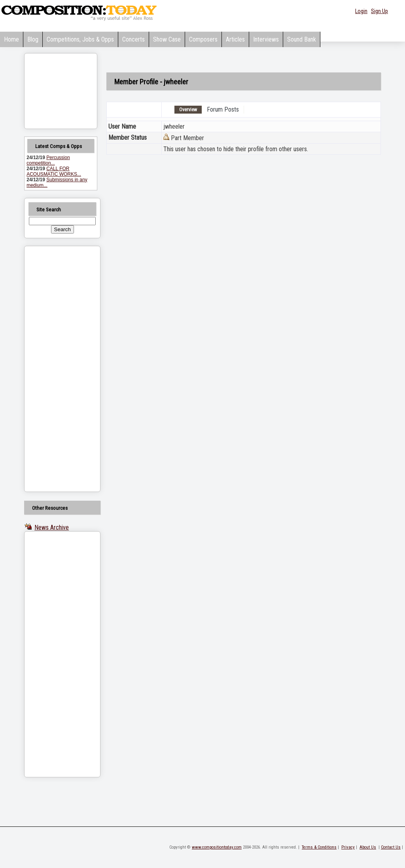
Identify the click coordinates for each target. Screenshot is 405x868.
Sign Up (379, 11)
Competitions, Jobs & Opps (80, 39)
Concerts (133, 39)
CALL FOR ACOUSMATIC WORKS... (54, 171)
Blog (33, 39)
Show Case (167, 39)
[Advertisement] (52, 369)
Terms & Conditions (319, 847)
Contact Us (391, 847)
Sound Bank (302, 39)
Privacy (348, 847)
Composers (203, 39)
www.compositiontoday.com (217, 847)
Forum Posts (223, 109)
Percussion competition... (48, 160)
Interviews (266, 39)
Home (11, 39)
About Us (368, 847)
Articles (235, 39)
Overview (188, 110)
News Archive (52, 527)
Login (361, 11)
